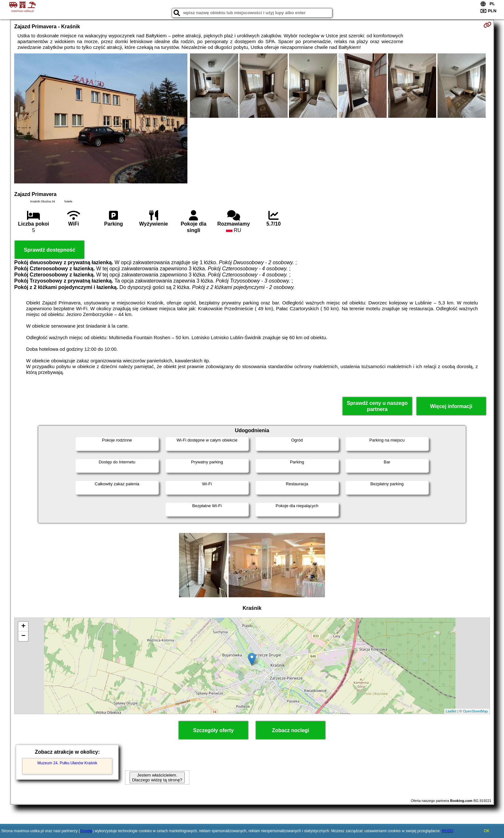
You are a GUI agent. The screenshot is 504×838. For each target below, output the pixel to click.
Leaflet (451, 711)
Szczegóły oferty (213, 730)
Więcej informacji (451, 406)
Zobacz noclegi (291, 730)
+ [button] (23, 627)
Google (86, 831)
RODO (448, 831)
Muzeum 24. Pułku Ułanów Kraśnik (67, 763)
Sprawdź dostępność (50, 250)
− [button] (23, 636)
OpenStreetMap (475, 711)
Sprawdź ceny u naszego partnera (377, 406)
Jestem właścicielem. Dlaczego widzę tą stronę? (157, 777)
